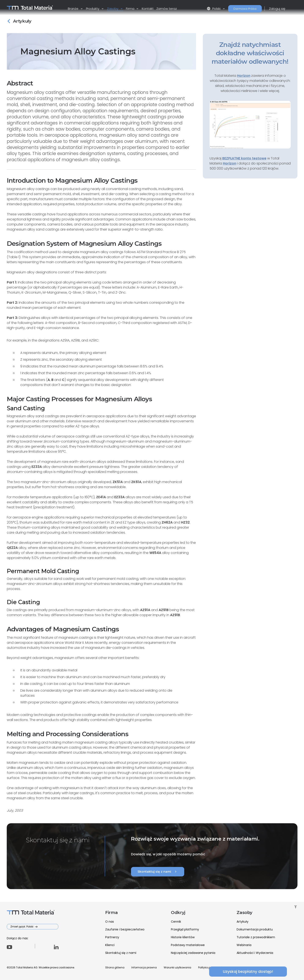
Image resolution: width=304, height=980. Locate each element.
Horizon (230, 163)
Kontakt (148, 9)
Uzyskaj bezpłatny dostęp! (250, 971)
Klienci (110, 945)
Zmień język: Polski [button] (22, 927)
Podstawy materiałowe (188, 945)
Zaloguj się (277, 9)
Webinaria (244, 945)
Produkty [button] (93, 9)
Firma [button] (131, 9)
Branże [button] (74, 9)
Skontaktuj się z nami (158, 872)
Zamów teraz (167, 9)
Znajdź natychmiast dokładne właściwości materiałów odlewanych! (250, 53)
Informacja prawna (144, 967)
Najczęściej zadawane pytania (193, 953)
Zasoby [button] (113, 9)
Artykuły (243, 922)
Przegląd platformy (185, 929)
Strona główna (115, 967)
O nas (110, 922)
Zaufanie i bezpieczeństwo (125, 929)
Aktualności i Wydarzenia (255, 953)
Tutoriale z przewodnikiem (256, 937)
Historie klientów (183, 937)
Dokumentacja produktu (255, 929)
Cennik (176, 922)
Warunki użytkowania (177, 967)
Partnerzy (112, 937)
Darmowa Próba (245, 9)
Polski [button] (214, 9)
